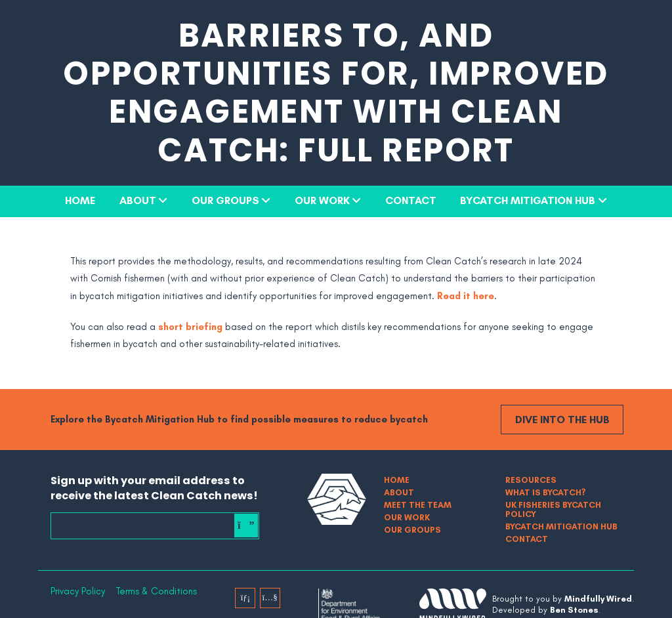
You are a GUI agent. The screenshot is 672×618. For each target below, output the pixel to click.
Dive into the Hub (562, 419)
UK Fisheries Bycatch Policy (553, 509)
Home (80, 200)
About (138, 200)
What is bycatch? (545, 492)
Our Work (322, 200)
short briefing (190, 327)
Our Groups (225, 200)
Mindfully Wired (598, 599)
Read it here (466, 296)
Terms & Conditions (156, 591)
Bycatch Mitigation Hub (528, 200)
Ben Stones (574, 610)
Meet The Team (418, 505)
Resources (531, 480)
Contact (411, 200)
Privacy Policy (78, 591)
